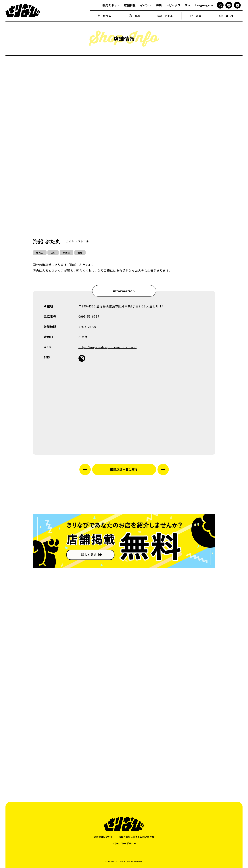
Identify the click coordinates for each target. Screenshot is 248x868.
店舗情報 (130, 5)
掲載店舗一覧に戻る (124, 469)
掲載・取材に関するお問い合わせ (136, 837)
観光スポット (111, 5)
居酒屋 (67, 253)
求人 (188, 5)
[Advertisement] (124, 748)
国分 (53, 253)
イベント (146, 5)
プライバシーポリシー (124, 843)
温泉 (196, 16)
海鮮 (80, 253)
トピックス (173, 5)
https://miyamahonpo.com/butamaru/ (108, 347)
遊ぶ (134, 16)
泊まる (165, 16)
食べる (105, 16)
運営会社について (103, 837)
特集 (159, 5)
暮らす (226, 16)
